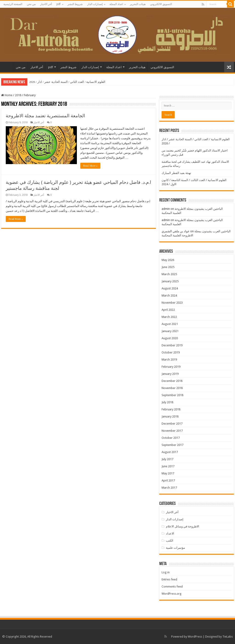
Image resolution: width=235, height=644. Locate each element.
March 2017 (169, 488)
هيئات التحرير (138, 4)
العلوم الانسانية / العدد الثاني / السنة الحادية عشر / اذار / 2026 (67, 82)
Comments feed (172, 587)
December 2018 (172, 381)
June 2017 (168, 466)
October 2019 (171, 352)
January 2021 (170, 331)
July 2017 (167, 459)
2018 (18, 95)
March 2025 (169, 274)
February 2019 (171, 367)
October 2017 (171, 438)
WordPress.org (172, 594)
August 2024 (170, 288)
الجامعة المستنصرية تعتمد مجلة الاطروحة (45, 116)
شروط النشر (75, 4)
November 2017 (172, 431)
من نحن (31, 4)
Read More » (90, 166)
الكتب (170, 541)
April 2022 (168, 310)
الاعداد (170, 533)
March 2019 (169, 360)
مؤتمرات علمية (175, 548)
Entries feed (169, 579)
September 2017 (172, 445)
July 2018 (167, 402)
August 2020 (170, 338)
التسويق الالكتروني (161, 4)
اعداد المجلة (116, 4)
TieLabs (228, 637)
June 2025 (168, 267)
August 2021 (170, 324)
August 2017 (170, 452)
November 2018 (172, 388)
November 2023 (172, 303)
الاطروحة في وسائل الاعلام (183, 526)
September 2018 (172, 395)
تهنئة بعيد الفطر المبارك (176, 173)
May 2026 (168, 260)
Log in (166, 572)
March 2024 (169, 295)
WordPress (195, 637)
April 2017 (168, 480)
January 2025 (170, 281)
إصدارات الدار (95, 4)
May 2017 (168, 473)
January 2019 (170, 374)
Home (7, 95)
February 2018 (171, 409)
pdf (59, 4)
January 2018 (170, 416)
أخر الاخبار (46, 4)
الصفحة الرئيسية (13, 4)
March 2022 (169, 317)
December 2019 (172, 345)
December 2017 (172, 424)
